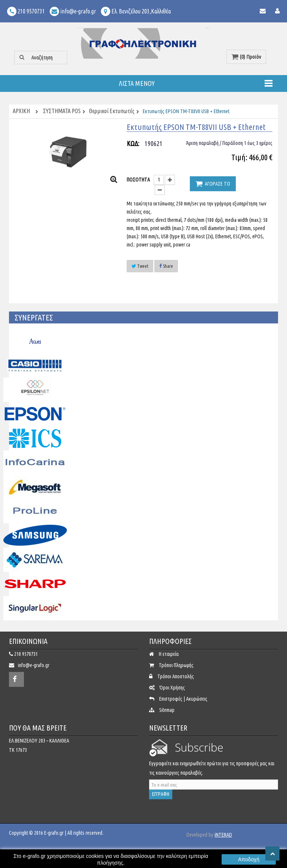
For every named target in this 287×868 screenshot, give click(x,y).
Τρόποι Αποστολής (176, 676)
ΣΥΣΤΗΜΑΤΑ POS (62, 111)
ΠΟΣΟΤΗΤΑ (138, 180)
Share (166, 266)
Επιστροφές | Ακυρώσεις (183, 699)
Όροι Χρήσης (172, 688)
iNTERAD (223, 835)
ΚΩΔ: (133, 143)
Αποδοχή (249, 859)
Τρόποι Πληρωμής (176, 665)
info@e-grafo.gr (34, 665)
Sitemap (167, 710)
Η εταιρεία (169, 654)
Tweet (140, 266)
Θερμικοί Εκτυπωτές (112, 111)
